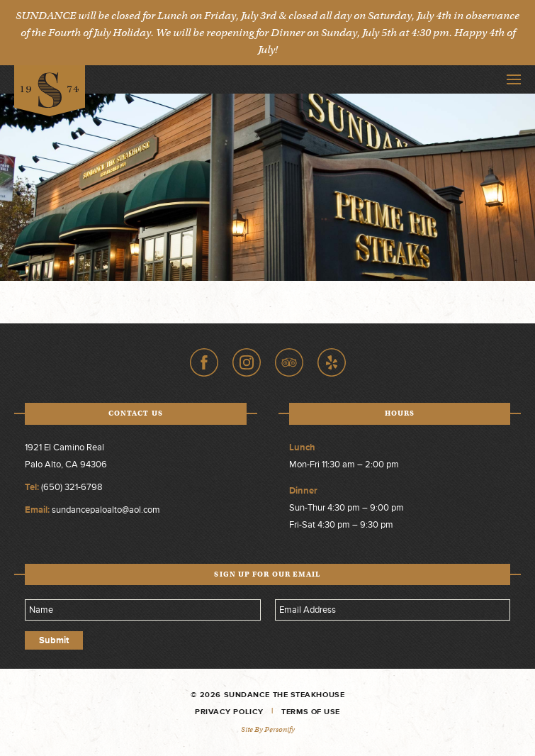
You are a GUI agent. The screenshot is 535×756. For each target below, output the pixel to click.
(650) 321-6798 (72, 487)
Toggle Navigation (514, 79)
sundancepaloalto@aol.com (106, 510)
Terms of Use (311, 712)
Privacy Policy (229, 712)
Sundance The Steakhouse (50, 91)
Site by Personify (268, 729)
